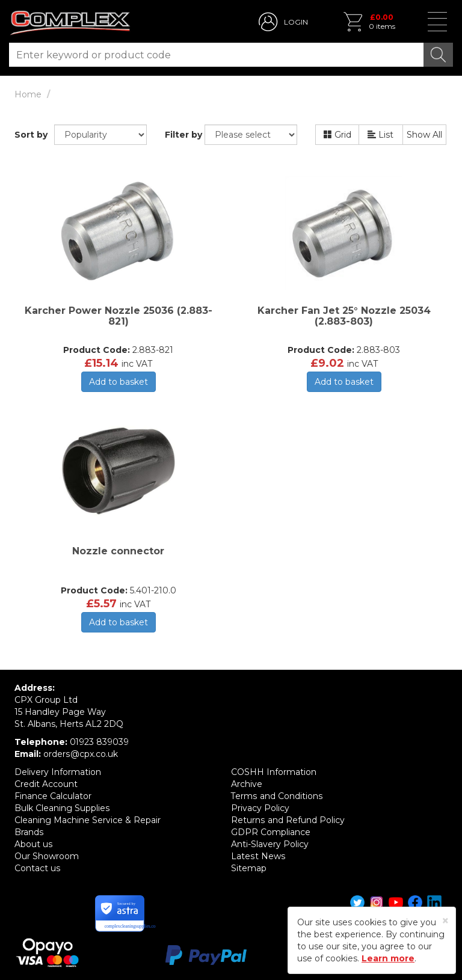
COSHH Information (274, 772)
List (380, 135)
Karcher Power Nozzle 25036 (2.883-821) (119, 316)
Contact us (37, 868)
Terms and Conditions (276, 796)
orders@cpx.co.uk (80, 754)
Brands (29, 832)
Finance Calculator (53, 796)
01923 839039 (100, 742)
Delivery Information (58, 772)
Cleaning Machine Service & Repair (88, 820)
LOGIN (296, 22)
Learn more (388, 958)
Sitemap (249, 868)
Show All (424, 135)
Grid (337, 135)
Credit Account (46, 784)
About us (33, 844)
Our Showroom (47, 856)
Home (28, 94)
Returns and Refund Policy (288, 820)
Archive (247, 784)
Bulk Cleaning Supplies (62, 808)
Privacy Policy (260, 808)
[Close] (445, 921)
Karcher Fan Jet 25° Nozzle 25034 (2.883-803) (344, 316)
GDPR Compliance (271, 832)
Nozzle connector (118, 551)
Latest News (258, 856)
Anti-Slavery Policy (270, 844)
